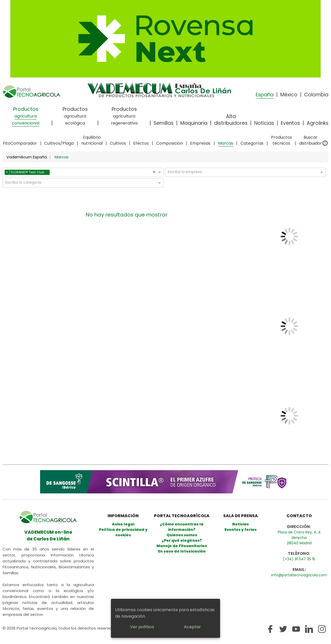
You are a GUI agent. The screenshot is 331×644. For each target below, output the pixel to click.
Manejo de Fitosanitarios (182, 546)
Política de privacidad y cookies (123, 532)
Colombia (316, 95)
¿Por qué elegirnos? (182, 540)
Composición (170, 143)
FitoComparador (20, 143)
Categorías (252, 143)
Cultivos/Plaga (59, 143)
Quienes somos (182, 535)
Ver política (142, 627)
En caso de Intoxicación (182, 551)
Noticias (264, 123)
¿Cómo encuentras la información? (182, 527)
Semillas (164, 123)
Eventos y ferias (240, 530)
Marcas (226, 143)
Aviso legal (123, 524)
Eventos (290, 123)
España (265, 95)
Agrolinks (318, 123)
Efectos (141, 143)
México (289, 95)
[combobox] (102, 173)
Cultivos (118, 143)
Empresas (200, 143)
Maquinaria (194, 123)
